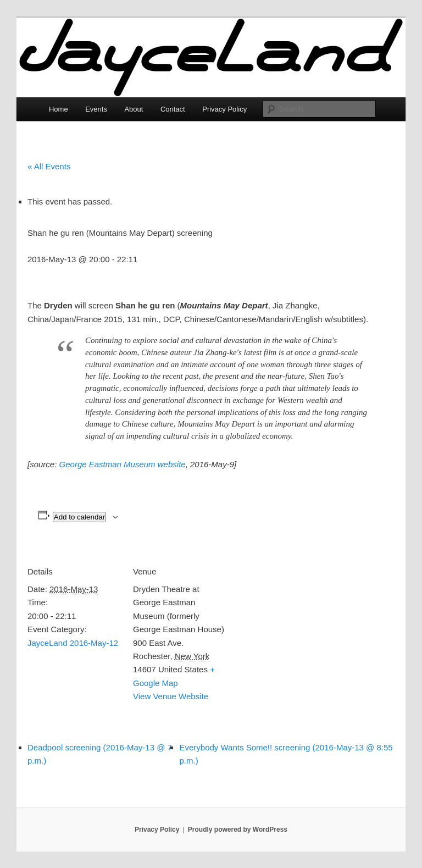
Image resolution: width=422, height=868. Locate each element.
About (134, 109)
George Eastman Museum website (123, 464)
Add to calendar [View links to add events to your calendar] (79, 517)
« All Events (49, 166)
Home (59, 109)
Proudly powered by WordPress (238, 830)
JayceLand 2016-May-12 (73, 643)
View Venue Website (171, 696)
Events (96, 109)
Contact (173, 109)
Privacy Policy (224, 109)
